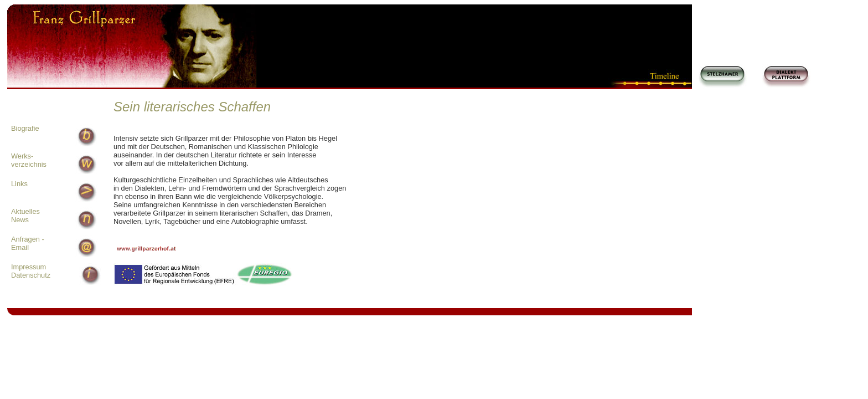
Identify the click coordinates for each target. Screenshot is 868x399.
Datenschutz (31, 275)
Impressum (29, 267)
